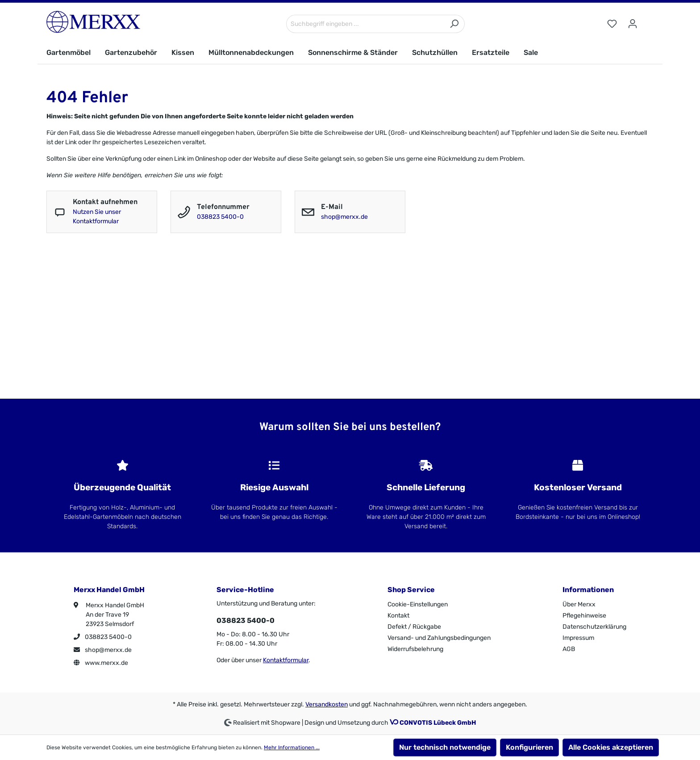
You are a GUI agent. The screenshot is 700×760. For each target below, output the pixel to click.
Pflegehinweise (584, 616)
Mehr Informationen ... (292, 747)
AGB (569, 649)
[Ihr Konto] (633, 24)
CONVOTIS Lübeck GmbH (438, 723)
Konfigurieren (529, 747)
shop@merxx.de (344, 217)
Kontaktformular (286, 660)
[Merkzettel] (612, 24)
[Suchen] (454, 24)
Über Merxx (579, 604)
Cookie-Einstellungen (418, 604)
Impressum (578, 638)
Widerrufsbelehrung (415, 649)
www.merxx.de (101, 663)
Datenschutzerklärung (594, 627)
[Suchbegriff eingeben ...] (365, 24)
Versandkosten (327, 704)
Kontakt (398, 616)
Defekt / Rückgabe (414, 627)
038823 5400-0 (220, 217)
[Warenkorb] (648, 20)
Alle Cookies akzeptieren (611, 747)
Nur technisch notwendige (445, 747)
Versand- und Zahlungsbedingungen (439, 638)
